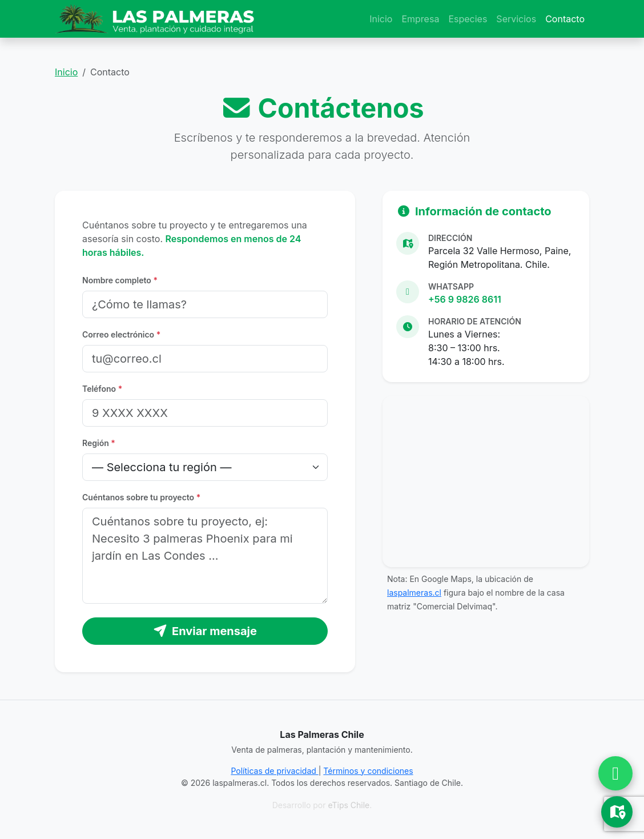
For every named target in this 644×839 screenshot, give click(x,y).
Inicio (381, 19)
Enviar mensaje (205, 631)
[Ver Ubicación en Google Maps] (617, 812)
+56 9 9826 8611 (465, 299)
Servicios (516, 19)
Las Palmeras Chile (322, 734)
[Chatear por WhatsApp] (615, 773)
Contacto (565, 19)
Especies (468, 19)
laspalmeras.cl (414, 593)
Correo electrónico (121, 334)
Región (99, 443)
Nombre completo (120, 280)
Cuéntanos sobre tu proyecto (141, 497)
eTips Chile (349, 805)
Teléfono (102, 389)
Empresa (420, 19)
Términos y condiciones (368, 771)
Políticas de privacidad (274, 771)
